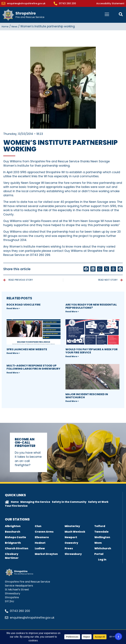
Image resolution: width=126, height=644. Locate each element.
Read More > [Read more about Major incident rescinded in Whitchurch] (72, 401)
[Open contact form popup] (121, 14)
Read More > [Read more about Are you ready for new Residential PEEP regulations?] (72, 312)
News (14, 27)
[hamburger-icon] (107, 15)
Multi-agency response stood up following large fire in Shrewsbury (33, 367)
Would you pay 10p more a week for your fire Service (92, 351)
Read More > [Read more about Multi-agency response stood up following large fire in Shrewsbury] (13, 373)
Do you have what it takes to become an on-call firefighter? (28, 459)
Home (5, 27)
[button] (86, 269)
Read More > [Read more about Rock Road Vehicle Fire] (13, 308)
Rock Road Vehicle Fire (24, 305)
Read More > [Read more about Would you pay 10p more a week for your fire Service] (72, 356)
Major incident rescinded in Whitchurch (87, 396)
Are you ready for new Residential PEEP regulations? (91, 306)
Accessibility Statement (110, 3)
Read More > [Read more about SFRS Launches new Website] (13, 353)
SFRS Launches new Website (27, 349)
